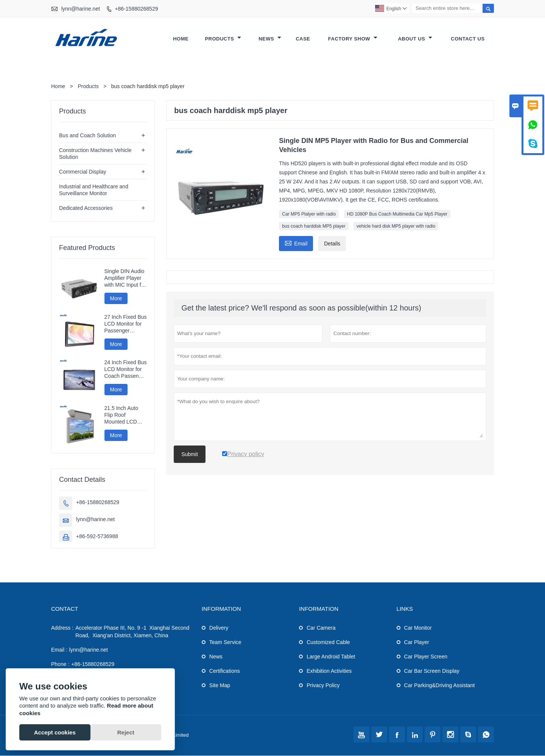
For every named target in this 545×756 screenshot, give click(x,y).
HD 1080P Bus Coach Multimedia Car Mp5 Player (397, 214)
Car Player (417, 643)
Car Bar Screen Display (432, 671)
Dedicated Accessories (86, 208)
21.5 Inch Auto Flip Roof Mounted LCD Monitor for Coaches (121, 415)
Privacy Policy (323, 686)
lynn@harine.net (81, 9)
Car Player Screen (426, 657)
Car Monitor (418, 628)
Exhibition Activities (329, 671)
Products (223, 39)
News (270, 39)
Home (181, 39)
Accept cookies (55, 732)
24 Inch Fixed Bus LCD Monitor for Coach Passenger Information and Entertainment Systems (126, 370)
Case (303, 39)
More (116, 299)
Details (332, 244)
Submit (190, 455)
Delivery (219, 628)
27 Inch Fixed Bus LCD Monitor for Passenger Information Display (126, 324)
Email (296, 243)
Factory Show (353, 39)
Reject (126, 732)
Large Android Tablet (331, 657)
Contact (65, 609)
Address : (62, 628)
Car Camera (321, 628)
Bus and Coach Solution (87, 136)
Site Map (220, 686)
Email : (59, 650)
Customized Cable (328, 643)
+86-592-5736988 (97, 537)
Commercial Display (83, 172)
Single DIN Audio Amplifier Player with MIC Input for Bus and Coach (125, 279)
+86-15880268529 (136, 9)
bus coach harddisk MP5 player (314, 227)
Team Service (225, 643)
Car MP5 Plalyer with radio (309, 214)
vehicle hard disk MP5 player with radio (396, 227)
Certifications (225, 671)
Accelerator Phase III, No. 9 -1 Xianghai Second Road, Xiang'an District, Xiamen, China (132, 632)
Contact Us (468, 39)
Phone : (60, 664)
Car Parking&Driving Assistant (440, 686)
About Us (415, 39)
